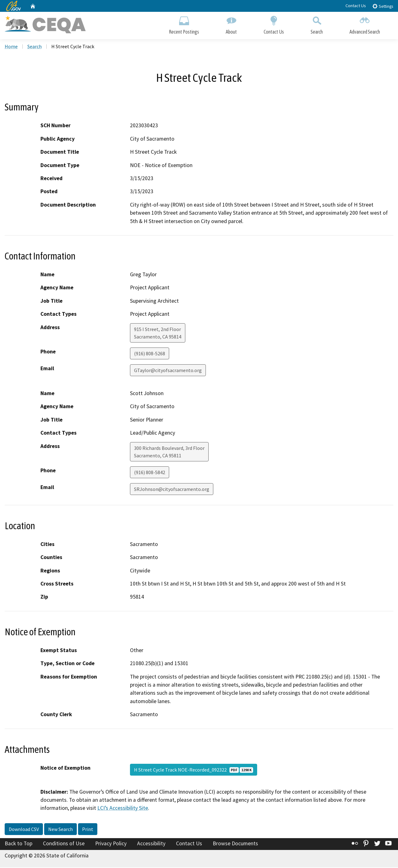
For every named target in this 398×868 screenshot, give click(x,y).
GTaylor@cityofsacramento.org (168, 371)
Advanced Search (365, 24)
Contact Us (356, 6)
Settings (383, 6)
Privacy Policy (111, 844)
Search (317, 24)
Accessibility (151, 844)
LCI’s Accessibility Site (123, 809)
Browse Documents (235, 844)
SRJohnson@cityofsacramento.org (172, 490)
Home (11, 47)
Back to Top (19, 844)
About (231, 24)
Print (88, 830)
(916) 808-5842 (150, 473)
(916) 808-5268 (150, 354)
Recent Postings (184, 24)
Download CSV (24, 830)
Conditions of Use (64, 844)
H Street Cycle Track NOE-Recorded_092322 (194, 770)
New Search (60, 830)
